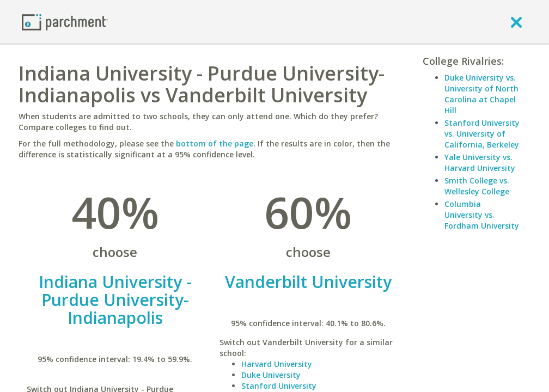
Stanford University (279, 386)
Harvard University (277, 364)
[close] (516, 22)
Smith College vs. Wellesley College (477, 186)
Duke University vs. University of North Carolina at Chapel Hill (481, 94)
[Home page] (65, 22)
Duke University (271, 375)
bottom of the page (215, 143)
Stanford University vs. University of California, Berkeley (482, 134)
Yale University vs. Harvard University (480, 163)
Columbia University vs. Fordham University (482, 215)
